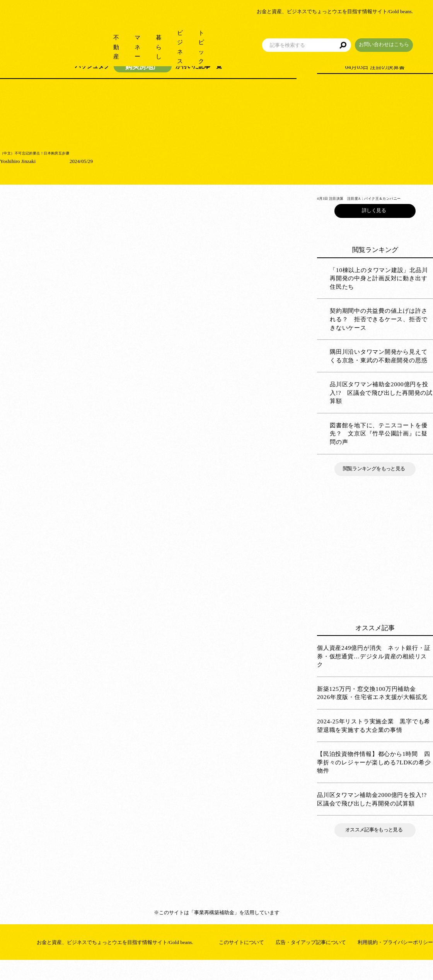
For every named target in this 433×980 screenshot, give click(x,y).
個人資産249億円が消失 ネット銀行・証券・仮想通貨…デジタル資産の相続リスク (374, 673)
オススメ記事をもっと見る (375, 846)
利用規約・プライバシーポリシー (395, 959)
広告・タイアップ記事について (311, 959)
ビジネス (174, 39)
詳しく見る (375, 227)
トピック (213, 39)
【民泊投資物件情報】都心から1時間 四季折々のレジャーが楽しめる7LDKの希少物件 (374, 779)
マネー (105, 39)
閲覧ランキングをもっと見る (375, 485)
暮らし (138, 39)
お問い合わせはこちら (404, 36)
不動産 (72, 39)
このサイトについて (241, 959)
